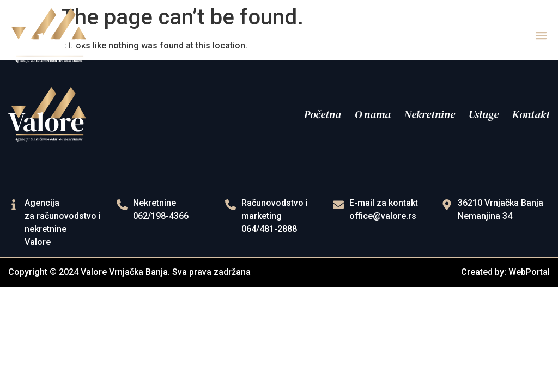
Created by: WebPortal (505, 272)
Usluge (484, 114)
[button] (541, 36)
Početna (323, 114)
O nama (373, 114)
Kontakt (531, 114)
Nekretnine (430, 114)
